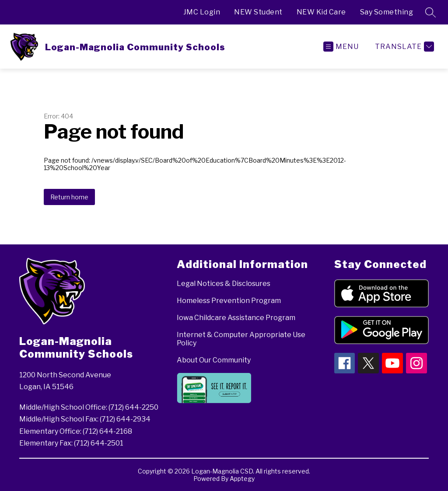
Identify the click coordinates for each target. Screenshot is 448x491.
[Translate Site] (403, 47)
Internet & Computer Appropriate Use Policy (241, 339)
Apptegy (242, 479)
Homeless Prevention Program (229, 301)
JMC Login (202, 12)
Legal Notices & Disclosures (224, 284)
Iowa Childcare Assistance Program (236, 318)
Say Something (387, 12)
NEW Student (258, 12)
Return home (69, 197)
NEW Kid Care (321, 12)
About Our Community (214, 360)
